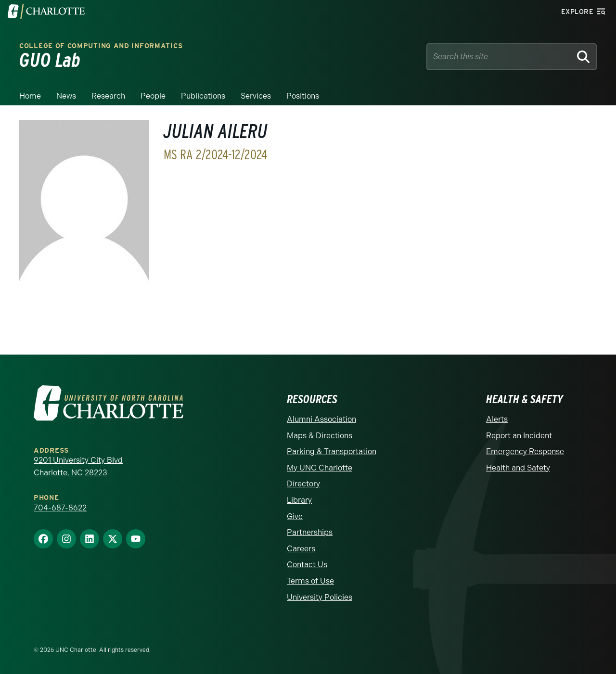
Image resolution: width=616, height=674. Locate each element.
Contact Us (307, 565)
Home (30, 96)
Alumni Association (321, 419)
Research (108, 96)
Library (299, 500)
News (66, 96)
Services (256, 96)
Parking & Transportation (332, 451)
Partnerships (310, 532)
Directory (303, 484)
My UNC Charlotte (320, 468)
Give (295, 516)
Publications (203, 96)
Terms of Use (310, 581)
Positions (303, 96)
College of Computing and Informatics (101, 46)
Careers (301, 549)
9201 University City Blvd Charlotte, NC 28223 (78, 466)
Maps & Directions (320, 436)
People (153, 96)
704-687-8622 (60, 508)
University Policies (320, 597)
